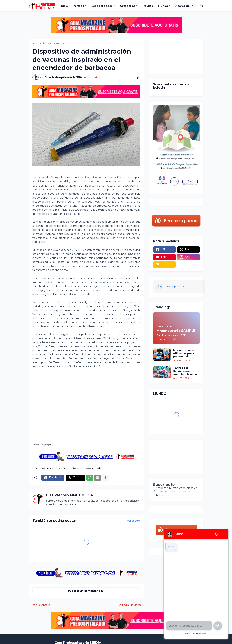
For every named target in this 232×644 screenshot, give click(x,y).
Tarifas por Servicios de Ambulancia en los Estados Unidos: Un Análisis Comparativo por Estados (186, 371)
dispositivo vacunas (54, 43)
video (99, 468)
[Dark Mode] (194, 6)
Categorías (128, 6)
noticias (62, 468)
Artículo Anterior (41, 605)
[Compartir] (137, 77)
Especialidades (102, 6)
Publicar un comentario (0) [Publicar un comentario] (86, 591)
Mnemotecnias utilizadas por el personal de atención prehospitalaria (184, 353)
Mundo (163, 6)
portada (74, 468)
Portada (78, 6)
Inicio (64, 6)
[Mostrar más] (105, 478)
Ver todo (133, 521)
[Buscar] (200, 6)
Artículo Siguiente (130, 605)
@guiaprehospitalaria (171, 287)
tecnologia (87, 468)
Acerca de (183, 6)
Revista (148, 6)
